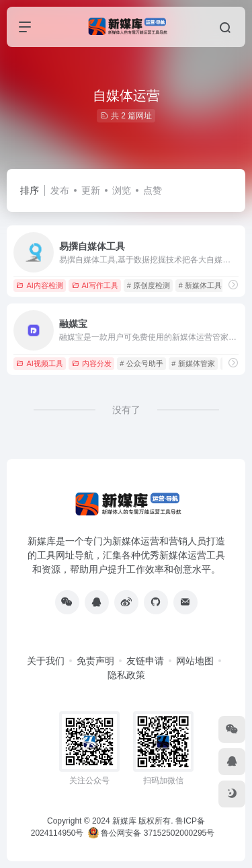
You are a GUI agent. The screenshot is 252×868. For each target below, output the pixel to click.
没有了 (126, 410)
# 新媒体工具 (200, 285)
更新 (91, 190)
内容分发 (92, 363)
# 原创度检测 (149, 285)
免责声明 (95, 661)
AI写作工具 (95, 285)
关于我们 (46, 661)
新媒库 (124, 821)
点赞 (153, 190)
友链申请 (145, 661)
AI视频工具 (39, 363)
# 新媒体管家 (193, 363)
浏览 (122, 190)
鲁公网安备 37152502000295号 (152, 833)
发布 (60, 190)
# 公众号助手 (141, 363)
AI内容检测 (39, 285)
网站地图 (195, 661)
